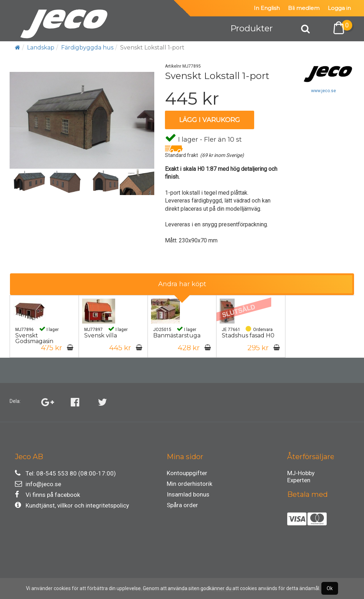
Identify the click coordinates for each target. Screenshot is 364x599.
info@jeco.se (38, 484)
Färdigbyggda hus (87, 48)
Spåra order (182, 505)
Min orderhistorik (189, 484)
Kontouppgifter (187, 473)
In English (267, 8)
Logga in (339, 8)
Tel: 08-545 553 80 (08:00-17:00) (65, 473)
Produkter (251, 28)
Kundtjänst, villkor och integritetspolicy (72, 505)
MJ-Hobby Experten (301, 474)
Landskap (41, 48)
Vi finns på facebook (47, 495)
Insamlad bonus (188, 494)
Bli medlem (304, 8)
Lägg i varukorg (210, 120)
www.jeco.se (323, 91)
